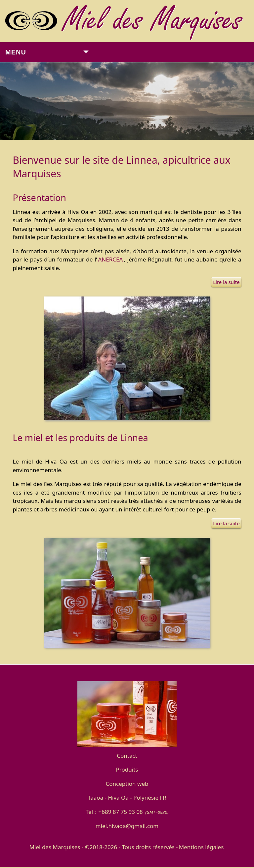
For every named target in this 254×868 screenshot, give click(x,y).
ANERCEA (110, 259)
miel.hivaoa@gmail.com (127, 826)
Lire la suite (226, 282)
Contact (127, 756)
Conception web (127, 784)
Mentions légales (201, 847)
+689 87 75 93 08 (120, 812)
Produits (127, 769)
